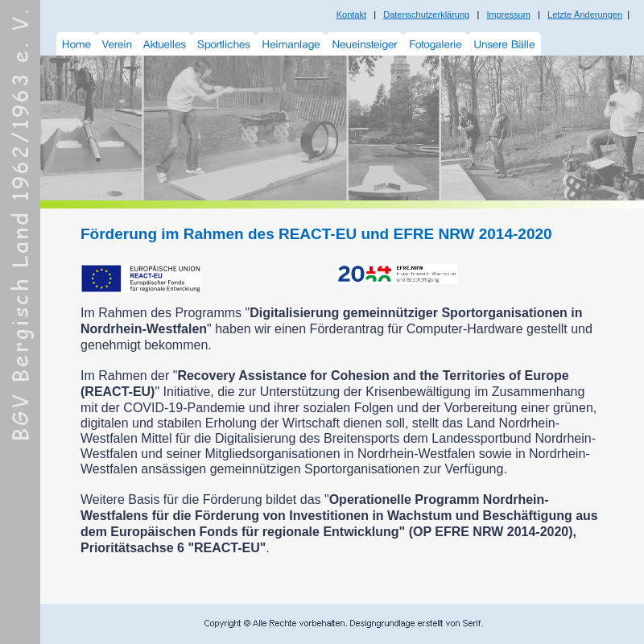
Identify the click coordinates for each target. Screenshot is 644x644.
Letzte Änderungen (585, 14)
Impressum (508, 14)
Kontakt (351, 14)
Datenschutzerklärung (426, 14)
